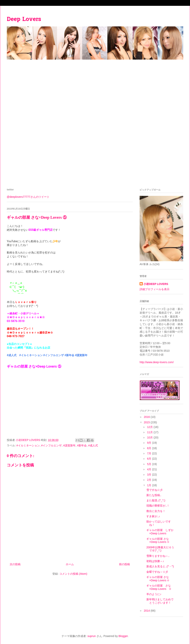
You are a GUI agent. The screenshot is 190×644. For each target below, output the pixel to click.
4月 (149, 469)
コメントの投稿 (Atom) (73, 574)
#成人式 (12, 355)
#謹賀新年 (81, 355)
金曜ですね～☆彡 (157, 572)
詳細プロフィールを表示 (155, 289)
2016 (147, 417)
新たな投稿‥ (154, 495)
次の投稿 (15, 564)
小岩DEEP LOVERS (156, 284)
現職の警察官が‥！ (158, 506)
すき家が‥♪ (153, 516)
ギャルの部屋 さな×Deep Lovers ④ (158, 579)
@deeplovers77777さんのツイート (28, 197)
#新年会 (69, 355)
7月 (149, 453)
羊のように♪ (154, 594)
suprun (92, 636)
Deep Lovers (24, 20)
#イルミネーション (31, 355)
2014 (147, 611)
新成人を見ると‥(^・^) (160, 566)
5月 (149, 464)
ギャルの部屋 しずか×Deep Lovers (160, 532)
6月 (149, 459)
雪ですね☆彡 (155, 490)
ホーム (70, 564)
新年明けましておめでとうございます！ (160, 601)
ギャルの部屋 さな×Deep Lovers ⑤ (158, 540)
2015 (147, 422)
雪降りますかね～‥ (158, 556)
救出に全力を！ (156, 511)
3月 (149, 475)
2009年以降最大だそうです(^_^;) (160, 549)
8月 (149, 448)
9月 (149, 443)
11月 (150, 432)
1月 (149, 485)
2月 (149, 480)
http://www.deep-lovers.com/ (157, 362)
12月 (150, 427)
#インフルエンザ (54, 355)
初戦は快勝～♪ (155, 561)
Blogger (123, 636)
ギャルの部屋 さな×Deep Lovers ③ (159, 587)
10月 (150, 437)
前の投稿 (124, 564)
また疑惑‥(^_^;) (156, 500)
